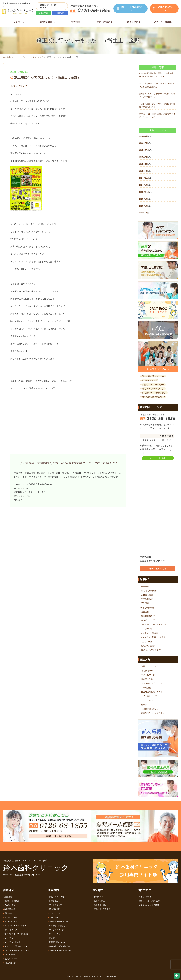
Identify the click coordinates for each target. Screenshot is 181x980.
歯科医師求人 (99, 901)
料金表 (143, 705)
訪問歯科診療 (146, 599)
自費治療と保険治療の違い (152, 713)
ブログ (25, 57)
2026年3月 (144, 143)
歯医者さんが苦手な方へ (151, 650)
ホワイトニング (147, 620)
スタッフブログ (37, 57)
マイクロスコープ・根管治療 (153, 624)
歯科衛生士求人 (100, 905)
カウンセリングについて (151, 683)
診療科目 (76, 22)
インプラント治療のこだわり (153, 637)
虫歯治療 (144, 586)
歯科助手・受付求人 (102, 909)
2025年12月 (144, 150)
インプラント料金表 (149, 633)
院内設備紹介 (146, 671)
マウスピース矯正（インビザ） (16, 951)
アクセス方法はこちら (158, 569)
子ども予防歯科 (147, 608)
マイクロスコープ (148, 696)
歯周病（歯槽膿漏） (149, 591)
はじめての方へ (47, 22)
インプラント (146, 629)
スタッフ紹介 (134, 22)
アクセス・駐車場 (163, 22)
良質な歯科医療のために (151, 692)
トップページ (18, 22)
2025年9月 (144, 157)
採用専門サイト (100, 897)
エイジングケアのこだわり (15, 926)
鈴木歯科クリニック (11, 57)
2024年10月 (144, 178)
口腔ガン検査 (146, 642)
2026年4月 (144, 136)
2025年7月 (144, 164)
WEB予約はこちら (166, 8)
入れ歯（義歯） (147, 595)
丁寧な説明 (145, 688)
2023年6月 (144, 213)
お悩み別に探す (147, 646)
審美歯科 (144, 612)
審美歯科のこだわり (149, 616)
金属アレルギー (10, 959)
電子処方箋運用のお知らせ (59, 951)
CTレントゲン (147, 700)
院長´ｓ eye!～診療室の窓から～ (151, 901)
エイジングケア (10, 922)
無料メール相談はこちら (132, 8)
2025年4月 (144, 171)
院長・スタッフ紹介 (149, 666)
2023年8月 (144, 199)
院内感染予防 (146, 679)
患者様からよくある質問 (148, 905)
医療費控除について (149, 709)
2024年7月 (144, 185)
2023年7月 (144, 206)
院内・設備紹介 (105, 22)
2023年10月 (144, 192)
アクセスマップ (147, 675)
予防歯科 (144, 603)
